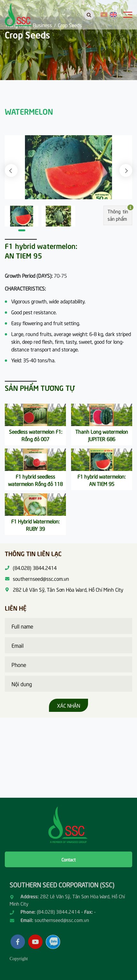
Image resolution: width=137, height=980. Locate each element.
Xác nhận (68, 705)
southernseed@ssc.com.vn (62, 920)
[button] (11, 170)
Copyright (19, 959)
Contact (68, 859)
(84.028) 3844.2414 (58, 911)
